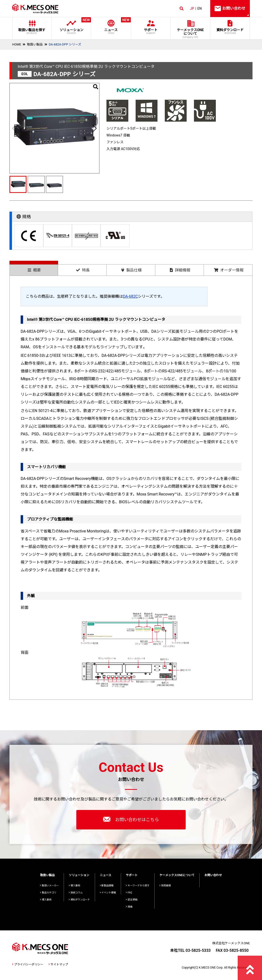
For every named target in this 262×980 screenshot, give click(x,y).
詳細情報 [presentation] (180, 270)
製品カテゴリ (48, 893)
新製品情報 (107, 886)
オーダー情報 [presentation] (229, 270)
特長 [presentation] (83, 270)
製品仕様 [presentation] (131, 270)
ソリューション (71, 26)
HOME (17, 44)
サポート (151, 31)
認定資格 (132, 900)
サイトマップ (58, 964)
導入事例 (46, 900)
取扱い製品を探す (32, 31)
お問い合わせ (213, 875)
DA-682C (131, 296)
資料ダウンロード (230, 31)
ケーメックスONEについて (177, 875)
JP (192, 9)
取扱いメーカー (49, 886)
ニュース (111, 26)
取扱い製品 (35, 44)
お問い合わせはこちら (131, 819)
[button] (94, 128)
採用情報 (165, 886)
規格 (129, 907)
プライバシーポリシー (28, 964)
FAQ (129, 893)
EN (200, 9)
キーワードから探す (138, 886)
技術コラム (76, 893)
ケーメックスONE (190, 33)
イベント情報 (108, 893)
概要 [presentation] (34, 270)
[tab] (34, 268)
